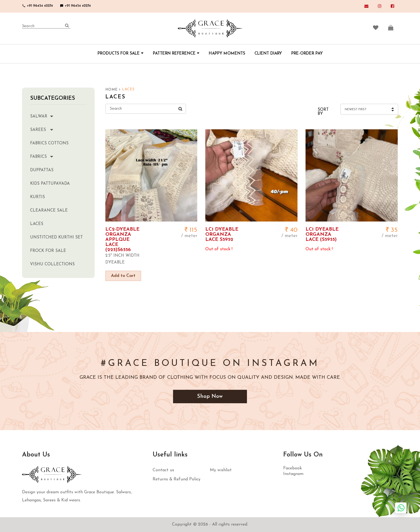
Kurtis (37, 197)
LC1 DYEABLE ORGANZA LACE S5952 (222, 235)
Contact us (163, 470)
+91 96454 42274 (37, 6)
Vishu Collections (52, 264)
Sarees (47, 129)
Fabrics (47, 156)
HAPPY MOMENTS (227, 54)
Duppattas (42, 170)
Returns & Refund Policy (177, 479)
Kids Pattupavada (50, 184)
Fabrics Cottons (49, 143)
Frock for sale (48, 251)
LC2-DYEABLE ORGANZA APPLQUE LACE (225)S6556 (122, 240)
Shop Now (210, 397)
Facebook (292, 468)
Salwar (47, 116)
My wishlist (221, 470)
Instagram (293, 474)
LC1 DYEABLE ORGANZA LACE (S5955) (322, 235)
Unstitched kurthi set (56, 238)
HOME (113, 90)
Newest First (356, 110)
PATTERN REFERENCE (176, 54)
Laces (37, 224)
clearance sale (49, 211)
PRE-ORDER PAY (307, 54)
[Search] (46, 26)
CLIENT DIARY (268, 54)
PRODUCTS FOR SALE (121, 54)
